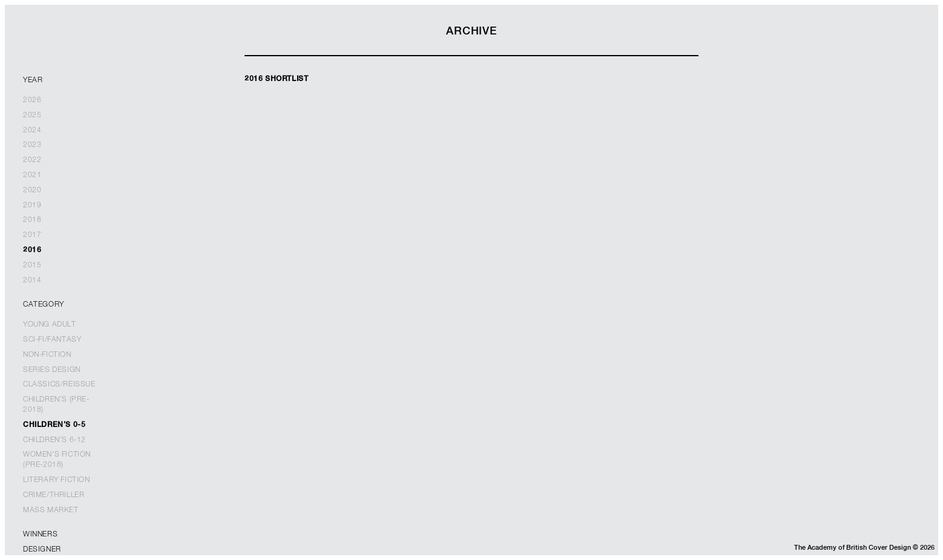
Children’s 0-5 (54, 425)
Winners (40, 535)
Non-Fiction (47, 355)
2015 (32, 265)
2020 (32, 190)
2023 (32, 145)
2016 (32, 250)
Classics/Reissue (59, 385)
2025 (32, 116)
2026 (32, 100)
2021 (32, 175)
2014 (32, 281)
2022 (32, 160)
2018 (32, 220)
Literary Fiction (57, 480)
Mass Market (51, 510)
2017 (32, 235)
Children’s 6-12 (54, 440)
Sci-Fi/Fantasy (52, 340)
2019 (32, 206)
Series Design (52, 370)
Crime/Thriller (54, 495)
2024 (32, 131)
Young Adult (50, 325)
